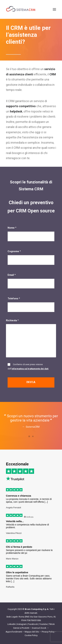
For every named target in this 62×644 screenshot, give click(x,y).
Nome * (31, 234)
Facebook (33, 624)
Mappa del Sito (32, 632)
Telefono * (31, 304)
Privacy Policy (48, 632)
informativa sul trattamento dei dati (30, 369)
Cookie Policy (31, 635)
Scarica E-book (39, 628)
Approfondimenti (14, 632)
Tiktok (52, 624)
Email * (31, 281)
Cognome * (31, 257)
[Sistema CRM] (21, 9)
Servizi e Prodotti (21, 628)
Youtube (43, 624)
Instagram (22, 624)
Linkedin (11, 624)
